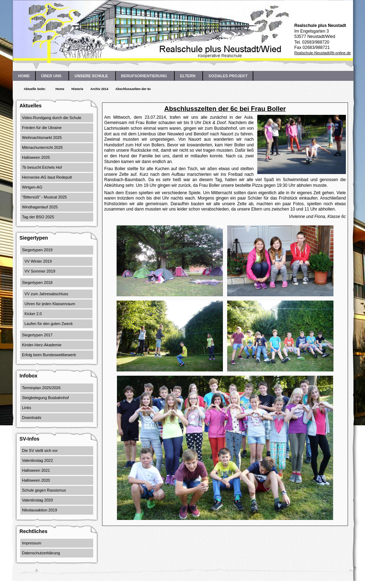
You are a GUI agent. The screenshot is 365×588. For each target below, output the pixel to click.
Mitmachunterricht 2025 (42, 147)
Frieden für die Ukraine (42, 128)
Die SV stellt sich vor (40, 450)
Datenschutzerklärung (41, 553)
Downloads (32, 418)
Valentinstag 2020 (37, 500)
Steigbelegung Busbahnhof (45, 398)
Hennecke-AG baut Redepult (47, 177)
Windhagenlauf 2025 (40, 207)
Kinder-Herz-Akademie (42, 345)
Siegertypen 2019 (37, 250)
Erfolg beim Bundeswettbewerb (49, 355)
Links (27, 408)
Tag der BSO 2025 (38, 217)
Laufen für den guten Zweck (49, 324)
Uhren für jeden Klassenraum (50, 304)
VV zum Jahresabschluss (46, 294)
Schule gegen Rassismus (44, 490)
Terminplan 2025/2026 (41, 388)
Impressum (32, 543)
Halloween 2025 (36, 157)
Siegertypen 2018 (37, 282)
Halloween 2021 (36, 470)
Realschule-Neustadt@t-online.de (322, 53)
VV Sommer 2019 (40, 271)
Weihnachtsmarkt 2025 (42, 138)
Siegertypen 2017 (37, 335)
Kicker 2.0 (33, 314)
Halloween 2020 (36, 480)
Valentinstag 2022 (37, 460)
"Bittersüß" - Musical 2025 (44, 197)
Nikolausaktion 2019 (40, 510)
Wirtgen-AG (32, 187)
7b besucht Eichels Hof (42, 167)
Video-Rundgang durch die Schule (52, 118)
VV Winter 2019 (38, 261)
